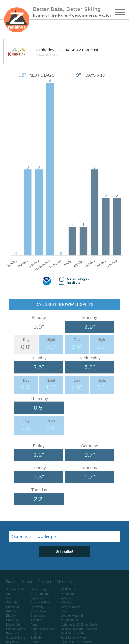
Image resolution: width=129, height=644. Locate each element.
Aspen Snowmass (43, 629)
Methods (64, 582)
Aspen (35, 624)
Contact (44, 582)
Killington (67, 602)
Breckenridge (40, 594)
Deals (11, 582)
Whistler (12, 611)
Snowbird (13, 607)
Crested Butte (16, 638)
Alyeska (36, 620)
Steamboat (38, 615)
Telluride (12, 602)
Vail (9, 598)
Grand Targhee (41, 589)
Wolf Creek (68, 589)
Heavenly (37, 607)
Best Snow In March (74, 638)
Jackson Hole (15, 589)
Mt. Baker (67, 594)
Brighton (36, 633)
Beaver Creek (16, 629)
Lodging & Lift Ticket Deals (79, 624)
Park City (12, 620)
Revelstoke (38, 611)
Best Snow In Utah (73, 633)
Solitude (36, 638)
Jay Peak (37, 598)
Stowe (35, 642)
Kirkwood (12, 633)
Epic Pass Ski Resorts (76, 642)
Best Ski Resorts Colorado (79, 629)
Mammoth (13, 624)
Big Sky (11, 615)
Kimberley (46, 50)
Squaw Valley (40, 602)
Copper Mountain (72, 615)
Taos (64, 611)
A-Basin (66, 598)
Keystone (13, 642)
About (27, 582)
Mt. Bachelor (69, 620)
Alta (9, 594)
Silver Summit (70, 607)
